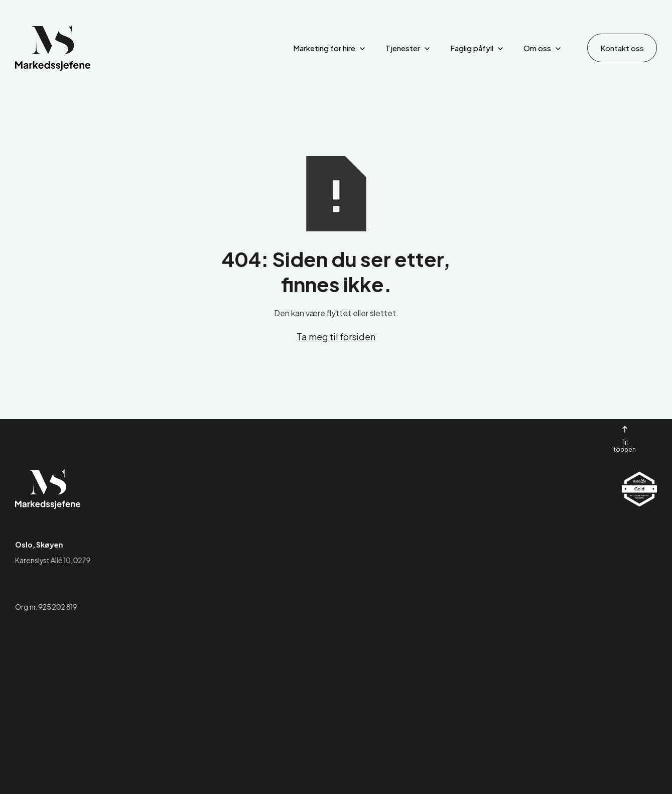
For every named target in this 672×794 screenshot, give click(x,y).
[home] (53, 48)
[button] (329, 48)
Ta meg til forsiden (336, 337)
